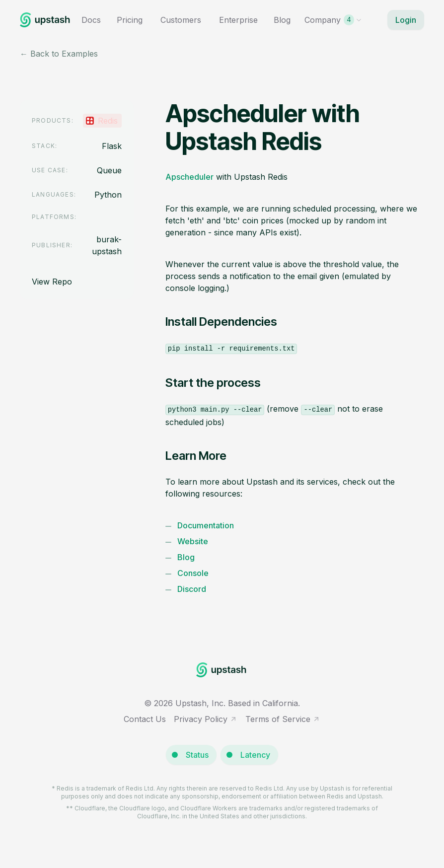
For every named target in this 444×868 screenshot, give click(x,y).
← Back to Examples (59, 54)
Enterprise (238, 20)
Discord (192, 589)
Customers (181, 20)
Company (333, 20)
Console (193, 573)
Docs (91, 20)
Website (193, 541)
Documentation (206, 525)
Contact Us (145, 719)
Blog (282, 20)
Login (406, 20)
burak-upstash (107, 245)
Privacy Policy (206, 719)
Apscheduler (189, 177)
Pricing (130, 20)
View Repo (52, 282)
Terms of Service (283, 719)
